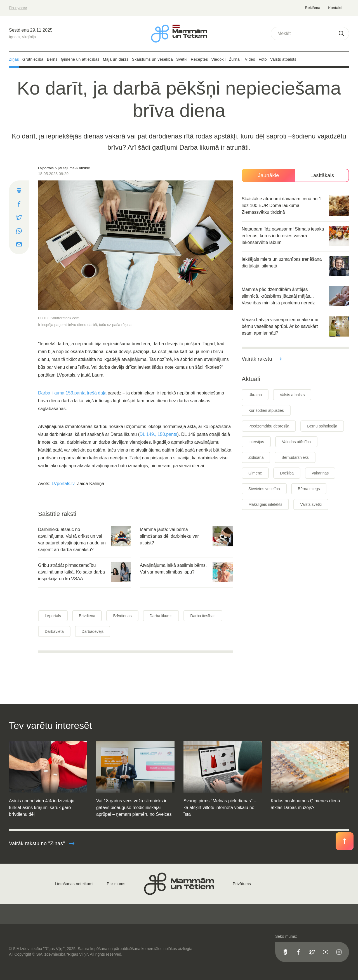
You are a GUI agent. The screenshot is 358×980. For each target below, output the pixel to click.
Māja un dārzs (116, 59)
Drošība (287, 473)
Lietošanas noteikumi (74, 884)
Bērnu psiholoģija (322, 426)
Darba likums (161, 616)
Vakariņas (320, 473)
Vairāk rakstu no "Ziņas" (42, 843)
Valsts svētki (311, 504)
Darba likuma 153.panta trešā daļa (72, 393)
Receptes (199, 59)
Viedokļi (219, 59)
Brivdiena (87, 616)
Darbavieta (54, 631)
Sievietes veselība (264, 489)
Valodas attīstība (296, 442)
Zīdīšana (256, 457)
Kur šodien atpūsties (266, 410)
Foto (263, 59)
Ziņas (14, 59)
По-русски (18, 8)
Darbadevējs (93, 631)
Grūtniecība (33, 59)
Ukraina (255, 395)
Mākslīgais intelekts (265, 504)
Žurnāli (235, 59)
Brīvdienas (122, 616)
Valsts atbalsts (283, 59)
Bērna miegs (309, 489)
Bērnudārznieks (295, 457)
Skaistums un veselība (152, 59)
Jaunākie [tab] (268, 175)
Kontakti (335, 8)
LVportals (53, 616)
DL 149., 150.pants (158, 434)
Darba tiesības (203, 616)
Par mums (116, 884)
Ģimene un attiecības (80, 59)
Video (250, 59)
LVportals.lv (63, 484)
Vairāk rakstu (262, 359)
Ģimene (255, 473)
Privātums (242, 884)
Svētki (182, 59)
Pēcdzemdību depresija (269, 426)
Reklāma (313, 8)
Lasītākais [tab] (322, 175)
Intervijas (256, 442)
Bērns (52, 59)
